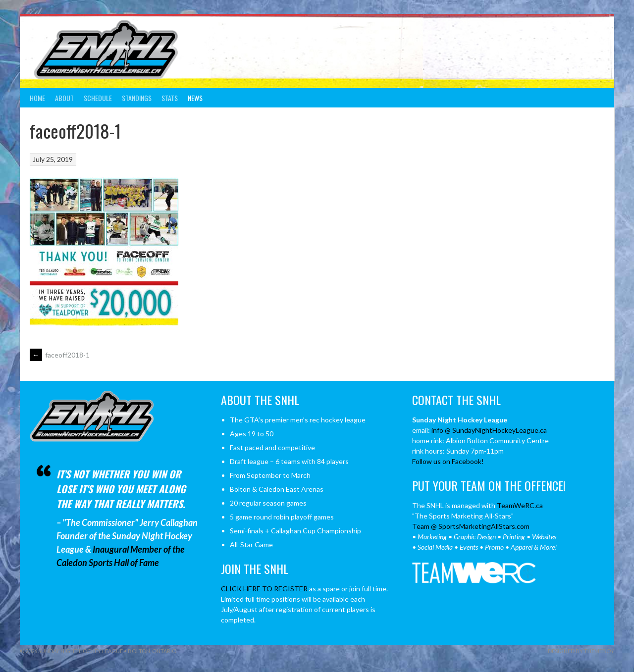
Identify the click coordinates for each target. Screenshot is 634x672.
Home (37, 98)
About (64, 98)
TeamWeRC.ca (520, 505)
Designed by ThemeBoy (581, 651)
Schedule (98, 98)
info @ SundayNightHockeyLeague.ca (489, 430)
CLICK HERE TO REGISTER (264, 589)
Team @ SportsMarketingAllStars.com (471, 526)
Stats (170, 98)
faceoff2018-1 (60, 355)
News (195, 98)
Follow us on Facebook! (448, 461)
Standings (137, 98)
